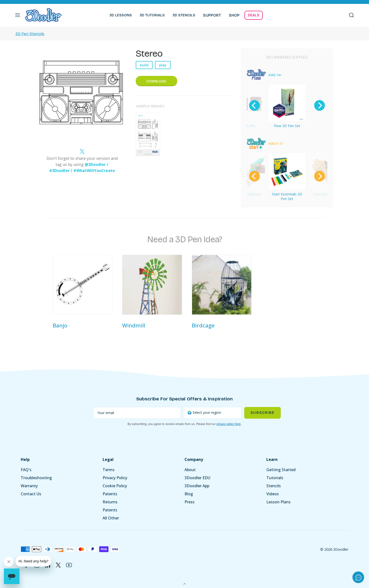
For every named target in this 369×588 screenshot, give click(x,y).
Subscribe (262, 413)
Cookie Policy (115, 486)
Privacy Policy (115, 478)
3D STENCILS (184, 15)
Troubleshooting (36, 478)
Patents (110, 494)
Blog (189, 494)
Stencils (274, 486)
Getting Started (281, 470)
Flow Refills (247, 126)
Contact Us (31, 494)
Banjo (60, 325)
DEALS (254, 15)
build (144, 65)
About (190, 470)
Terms (109, 470)
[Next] (320, 105)
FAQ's (26, 470)
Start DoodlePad (247, 194)
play (163, 65)
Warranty (29, 486)
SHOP (234, 15)
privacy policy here (228, 424)
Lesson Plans (278, 502)
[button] (18, 15)
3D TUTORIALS (152, 15)
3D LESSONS (121, 15)
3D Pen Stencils (30, 34)
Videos (273, 494)
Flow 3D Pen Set (287, 126)
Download (156, 81)
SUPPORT (212, 15)
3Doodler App (197, 486)
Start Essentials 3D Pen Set (287, 196)
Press (189, 502)
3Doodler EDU (197, 478)
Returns (110, 502)
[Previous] (254, 105)
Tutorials (275, 478)
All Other (111, 518)
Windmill (134, 325)
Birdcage (203, 325)
